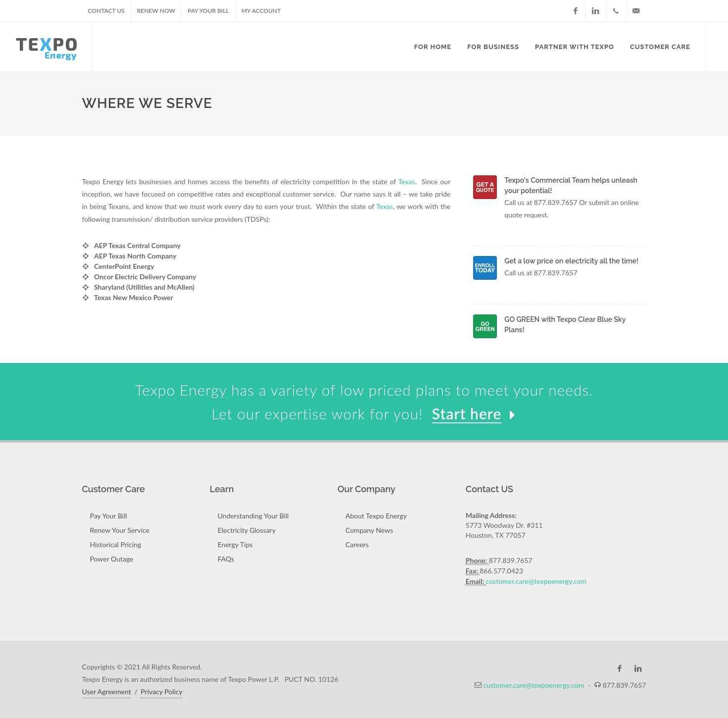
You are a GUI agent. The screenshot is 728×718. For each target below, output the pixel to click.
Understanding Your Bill (253, 516)
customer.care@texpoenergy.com (536, 581)
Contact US (106, 11)
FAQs (226, 559)
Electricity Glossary (247, 530)
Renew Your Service (120, 530)
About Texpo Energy (376, 516)
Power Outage (112, 559)
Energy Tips (235, 544)
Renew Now (156, 11)
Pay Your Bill (208, 11)
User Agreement (107, 692)
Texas (407, 181)
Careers (357, 544)
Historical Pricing (116, 544)
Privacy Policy (161, 692)
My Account (261, 11)
